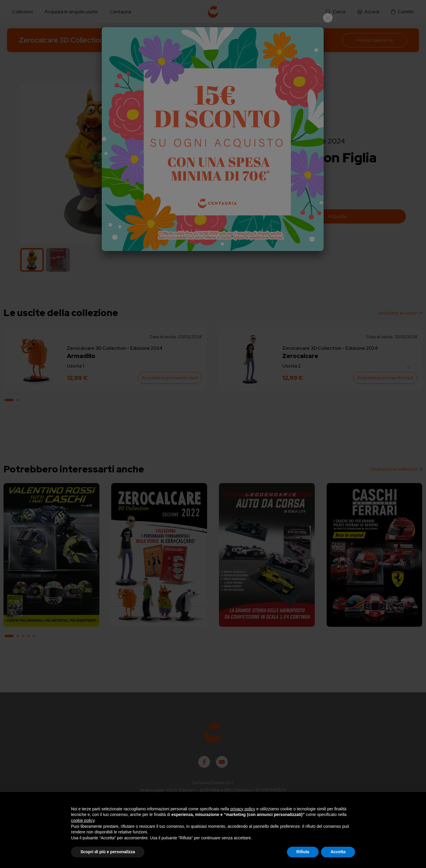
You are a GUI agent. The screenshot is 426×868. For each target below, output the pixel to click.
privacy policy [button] (243, 809)
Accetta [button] (338, 852)
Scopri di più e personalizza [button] (108, 852)
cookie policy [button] (83, 820)
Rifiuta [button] (303, 852)
